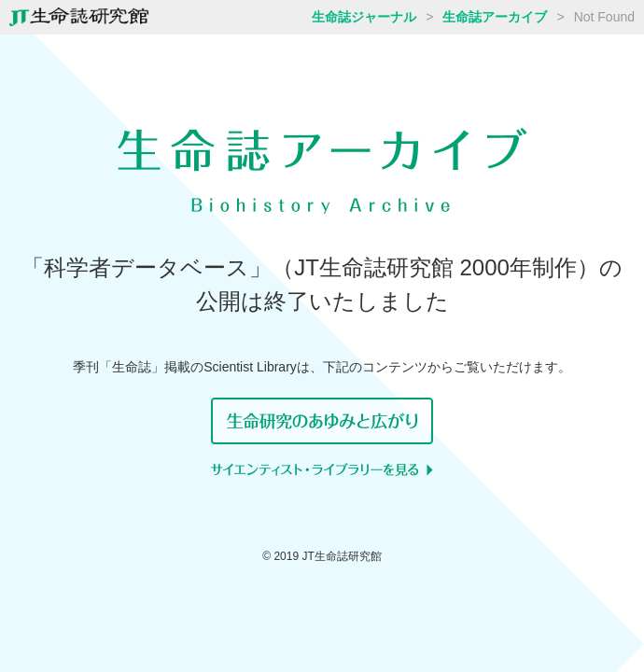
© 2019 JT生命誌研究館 (322, 556)
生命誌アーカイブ (495, 17)
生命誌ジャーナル (364, 17)
